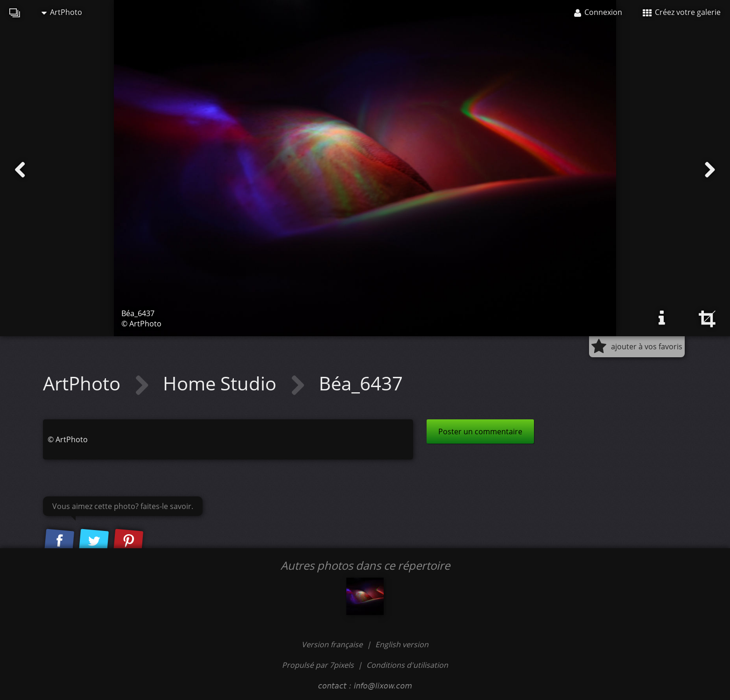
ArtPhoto (62, 12)
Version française (333, 644)
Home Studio (222, 383)
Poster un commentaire (480, 431)
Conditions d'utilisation (407, 665)
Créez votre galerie (682, 12)
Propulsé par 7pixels (318, 665)
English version (402, 644)
